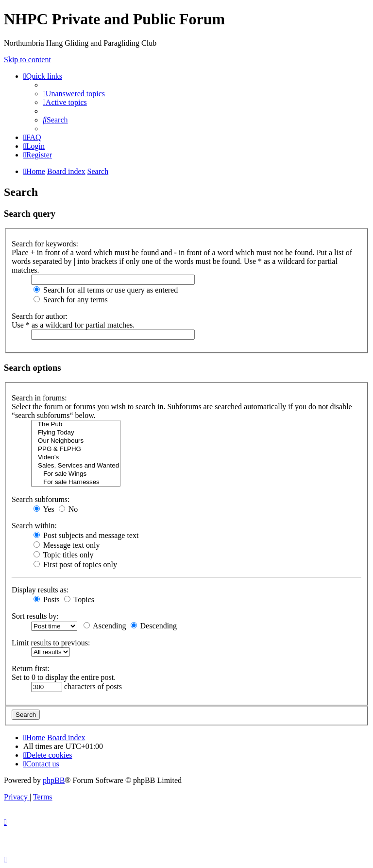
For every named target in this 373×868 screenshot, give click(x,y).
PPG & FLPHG (76, 449)
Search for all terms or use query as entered (106, 290)
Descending (154, 626)
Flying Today (76, 433)
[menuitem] (74, 94)
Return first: (31, 668)
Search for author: (40, 316)
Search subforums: (41, 499)
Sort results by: (35, 616)
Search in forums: (39, 398)
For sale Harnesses (76, 482)
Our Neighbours (76, 441)
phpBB (54, 780)
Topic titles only (63, 555)
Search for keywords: (45, 244)
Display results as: (40, 590)
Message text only (67, 545)
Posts (47, 599)
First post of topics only (75, 564)
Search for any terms (71, 300)
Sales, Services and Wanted (76, 466)
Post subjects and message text (86, 535)
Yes (44, 509)
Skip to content (27, 60)
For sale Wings (76, 474)
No (68, 509)
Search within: (34, 526)
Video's (76, 458)
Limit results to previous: (51, 643)
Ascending (105, 626)
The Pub (76, 425)
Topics (79, 599)
